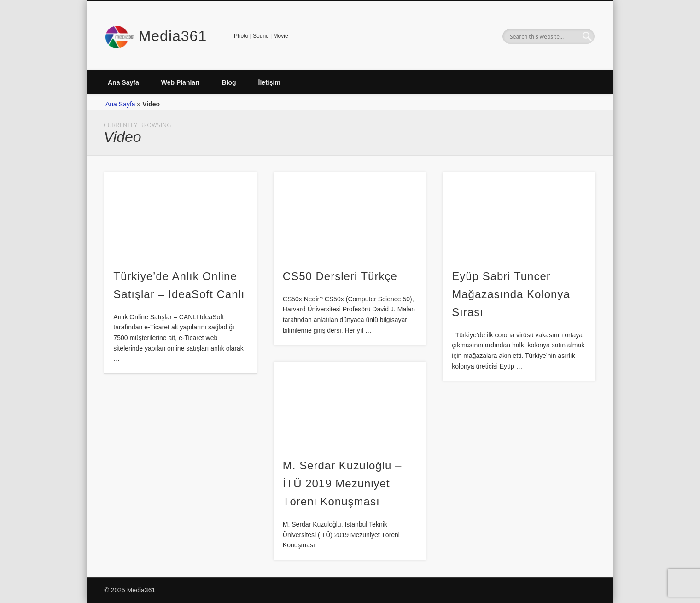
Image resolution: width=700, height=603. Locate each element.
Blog (229, 82)
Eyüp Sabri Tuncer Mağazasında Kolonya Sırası (511, 294)
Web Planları (181, 82)
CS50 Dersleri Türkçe (340, 276)
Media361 (173, 36)
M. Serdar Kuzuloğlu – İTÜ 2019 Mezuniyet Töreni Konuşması (342, 483)
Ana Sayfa (123, 82)
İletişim (269, 82)
